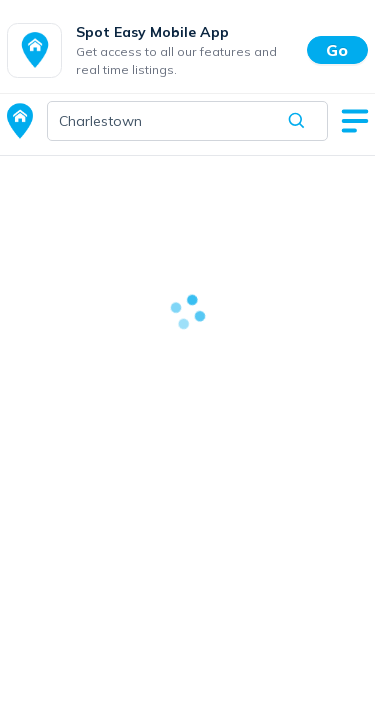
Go (337, 50)
